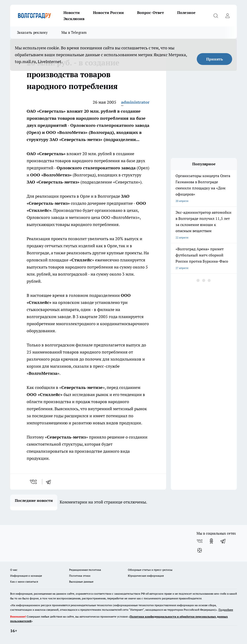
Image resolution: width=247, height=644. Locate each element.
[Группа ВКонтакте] (200, 541)
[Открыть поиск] (216, 16)
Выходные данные (81, 582)
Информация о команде (26, 576)
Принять (215, 59)
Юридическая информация (146, 576)
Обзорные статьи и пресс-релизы (150, 570)
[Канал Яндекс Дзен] (200, 550)
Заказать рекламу (32, 32)
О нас (14, 570)
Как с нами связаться (24, 582)
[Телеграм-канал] (223, 541)
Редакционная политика (85, 570)
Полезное (186, 13)
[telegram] (50, 482)
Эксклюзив (74, 19)
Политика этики (80, 576)
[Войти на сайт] (227, 16)
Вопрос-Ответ (151, 13)
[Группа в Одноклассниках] (211, 541)
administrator (135, 102)
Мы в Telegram (74, 32)
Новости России (108, 13)
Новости (72, 13)
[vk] (34, 482)
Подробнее (226, 610)
